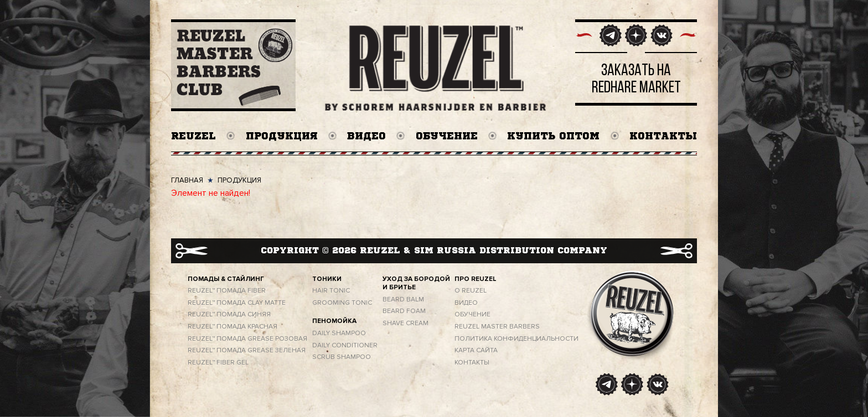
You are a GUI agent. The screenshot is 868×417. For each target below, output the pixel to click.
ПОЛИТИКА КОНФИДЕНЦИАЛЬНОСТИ (516, 339)
